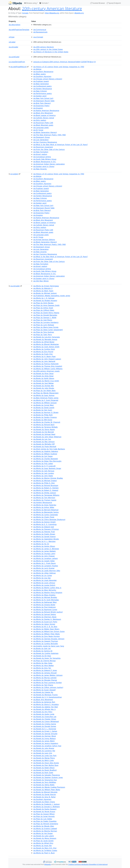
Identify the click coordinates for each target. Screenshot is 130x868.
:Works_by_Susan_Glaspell (44, 690)
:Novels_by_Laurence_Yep (44, 751)
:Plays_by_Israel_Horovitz (44, 816)
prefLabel (14, 57)
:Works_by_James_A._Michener (46, 549)
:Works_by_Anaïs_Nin (43, 846)
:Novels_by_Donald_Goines (45, 726)
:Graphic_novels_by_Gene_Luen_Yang (49, 646)
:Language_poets (41, 128)
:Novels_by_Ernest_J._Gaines (45, 731)
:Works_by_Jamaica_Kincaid (45, 673)
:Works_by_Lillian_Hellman (45, 573)
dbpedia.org (79, 13)
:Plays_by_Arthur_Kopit (43, 308)
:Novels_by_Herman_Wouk (45, 736)
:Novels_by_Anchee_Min (44, 386)
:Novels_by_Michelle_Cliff (44, 444)
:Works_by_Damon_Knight (44, 522)
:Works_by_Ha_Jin (41, 544)
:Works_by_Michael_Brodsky (45, 597)
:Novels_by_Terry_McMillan (45, 782)
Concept (25, 13)
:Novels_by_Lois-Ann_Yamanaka (47, 337)
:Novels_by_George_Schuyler (45, 734)
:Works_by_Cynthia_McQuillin (46, 644)
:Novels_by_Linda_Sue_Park (45, 756)
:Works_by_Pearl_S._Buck (44, 853)
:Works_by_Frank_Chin (43, 354)
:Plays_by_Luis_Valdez (43, 819)
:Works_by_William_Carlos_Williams (48, 369)
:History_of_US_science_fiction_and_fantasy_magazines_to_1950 (59, 67)
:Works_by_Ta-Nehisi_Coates (45, 850)
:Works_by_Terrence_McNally (45, 427)
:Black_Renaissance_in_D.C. (45, 162)
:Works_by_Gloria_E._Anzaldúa (46, 704)
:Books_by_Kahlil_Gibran (44, 378)
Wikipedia (48, 864)
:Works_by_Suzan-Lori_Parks (45, 622)
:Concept (38, 37)
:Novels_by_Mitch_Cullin (44, 760)
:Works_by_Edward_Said (44, 527)
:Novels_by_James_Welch (44, 741)
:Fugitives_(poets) (41, 81)
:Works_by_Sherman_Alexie (45, 617)
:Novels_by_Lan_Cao (42, 439)
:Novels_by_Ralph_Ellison (44, 768)
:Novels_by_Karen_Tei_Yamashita (47, 658)
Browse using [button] (30, 3)
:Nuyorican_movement (43, 147)
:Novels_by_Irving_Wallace (44, 739)
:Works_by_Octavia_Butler (44, 605)
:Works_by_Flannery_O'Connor (46, 529)
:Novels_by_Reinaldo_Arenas (45, 339)
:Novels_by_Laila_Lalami (44, 836)
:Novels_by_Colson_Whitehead (46, 721)
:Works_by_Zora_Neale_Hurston (47, 636)
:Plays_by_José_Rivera (43, 320)
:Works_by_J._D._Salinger (44, 298)
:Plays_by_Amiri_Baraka (43, 303)
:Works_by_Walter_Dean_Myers (46, 629)
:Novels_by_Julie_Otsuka (44, 388)
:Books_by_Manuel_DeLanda (45, 792)
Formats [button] (44, 3)
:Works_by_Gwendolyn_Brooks (46, 539)
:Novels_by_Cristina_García (45, 724)
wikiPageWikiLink (18, 67)
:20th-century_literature (44, 47)
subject (14, 174)
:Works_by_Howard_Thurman (46, 641)
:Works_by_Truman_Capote (45, 500)
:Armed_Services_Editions (44, 240)
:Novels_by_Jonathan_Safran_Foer (47, 746)
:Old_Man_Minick (41, 281)
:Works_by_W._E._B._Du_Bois (45, 627)
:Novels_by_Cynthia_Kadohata (46, 653)
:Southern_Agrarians (42, 76)
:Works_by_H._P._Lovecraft (44, 466)
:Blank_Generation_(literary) (45, 132)
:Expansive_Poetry (41, 106)
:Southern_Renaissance (43, 72)
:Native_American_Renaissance (46, 111)
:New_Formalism (41, 152)
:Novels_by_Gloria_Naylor (44, 429)
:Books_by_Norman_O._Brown (46, 412)
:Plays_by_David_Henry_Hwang (46, 313)
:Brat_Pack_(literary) (42, 103)
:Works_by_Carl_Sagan (43, 456)
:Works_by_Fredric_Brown (44, 534)
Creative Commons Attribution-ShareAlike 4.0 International (88, 864)
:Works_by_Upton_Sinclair (44, 624)
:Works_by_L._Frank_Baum (44, 563)
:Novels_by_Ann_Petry (43, 712)
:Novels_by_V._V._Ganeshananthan (48, 697)
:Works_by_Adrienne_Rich (44, 702)
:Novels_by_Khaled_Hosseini (45, 301)
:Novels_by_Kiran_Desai (43, 374)
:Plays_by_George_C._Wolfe (45, 318)
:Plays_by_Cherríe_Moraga (44, 661)
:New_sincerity (40, 252)
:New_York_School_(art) (43, 98)
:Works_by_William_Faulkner (45, 454)
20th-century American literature (52, 8)
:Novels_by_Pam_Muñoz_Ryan (46, 765)
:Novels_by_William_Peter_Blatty (47, 790)
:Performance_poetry (43, 93)
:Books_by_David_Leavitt (44, 408)
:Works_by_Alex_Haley (43, 663)
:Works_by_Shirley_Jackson (45, 493)
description (15, 25)
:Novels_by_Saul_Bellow (43, 383)
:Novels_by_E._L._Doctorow (45, 729)
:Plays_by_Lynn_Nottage (44, 325)
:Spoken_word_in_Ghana (44, 166)
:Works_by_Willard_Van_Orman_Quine (49, 631)
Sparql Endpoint (114, 3)
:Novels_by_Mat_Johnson (44, 442)
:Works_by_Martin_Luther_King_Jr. (47, 588)
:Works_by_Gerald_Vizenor (45, 537)
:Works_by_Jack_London (44, 473)
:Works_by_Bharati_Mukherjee (46, 344)
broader (13, 47)
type (12, 37)
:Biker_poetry (40, 74)
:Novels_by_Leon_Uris (43, 753)
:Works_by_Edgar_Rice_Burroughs (47, 461)
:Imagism (38, 108)
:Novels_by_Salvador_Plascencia (47, 775)
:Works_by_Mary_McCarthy (45, 590)
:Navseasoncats (40, 32)
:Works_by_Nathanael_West (45, 602)
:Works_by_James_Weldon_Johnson (48, 675)
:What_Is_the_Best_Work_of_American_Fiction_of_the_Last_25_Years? (60, 145)
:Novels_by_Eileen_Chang (44, 802)
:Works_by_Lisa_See (42, 578)
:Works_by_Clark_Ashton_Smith (46, 347)
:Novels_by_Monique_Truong (45, 695)
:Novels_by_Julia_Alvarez (44, 748)
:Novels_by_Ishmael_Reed (44, 434)
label (12, 42)
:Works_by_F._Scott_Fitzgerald (46, 400)
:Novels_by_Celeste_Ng (43, 692)
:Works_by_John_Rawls (43, 476)
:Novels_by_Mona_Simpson (45, 838)
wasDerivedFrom (17, 62)
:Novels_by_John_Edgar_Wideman (47, 437)
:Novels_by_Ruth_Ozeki (43, 773)
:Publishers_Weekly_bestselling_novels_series (52, 296)
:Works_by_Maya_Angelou (44, 595)
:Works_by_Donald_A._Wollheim (47, 807)
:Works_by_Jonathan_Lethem (45, 558)
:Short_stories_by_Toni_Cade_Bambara (49, 449)
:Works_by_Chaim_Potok (44, 517)
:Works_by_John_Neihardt (44, 361)
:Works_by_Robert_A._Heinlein (46, 488)
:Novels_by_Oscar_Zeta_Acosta (46, 763)
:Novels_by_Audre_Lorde (44, 714)
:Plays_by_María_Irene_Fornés (46, 327)
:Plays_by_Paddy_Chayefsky (45, 821)
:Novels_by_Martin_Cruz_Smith (46, 381)
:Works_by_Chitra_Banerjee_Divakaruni (49, 520)
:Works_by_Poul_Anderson (44, 607)
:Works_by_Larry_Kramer (44, 568)
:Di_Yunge (38, 130)
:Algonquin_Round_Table (44, 101)
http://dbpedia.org (52, 13)
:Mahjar (37, 69)
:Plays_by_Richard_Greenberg (46, 824)
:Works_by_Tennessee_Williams (46, 495)
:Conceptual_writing (42, 157)
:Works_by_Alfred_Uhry (43, 843)
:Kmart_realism (40, 154)
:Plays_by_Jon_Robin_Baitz (44, 391)
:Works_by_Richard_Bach (44, 425)
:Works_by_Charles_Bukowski (46, 459)
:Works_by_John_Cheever (44, 556)
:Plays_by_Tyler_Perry (43, 335)
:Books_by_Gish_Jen (42, 648)
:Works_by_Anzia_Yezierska (45, 505)
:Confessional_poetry (42, 86)
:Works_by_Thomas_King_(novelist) (48, 366)
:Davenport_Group (41, 137)
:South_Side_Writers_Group (45, 159)
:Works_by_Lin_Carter (43, 575)
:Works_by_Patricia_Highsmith (46, 364)
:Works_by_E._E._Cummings (45, 524)
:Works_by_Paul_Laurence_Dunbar (48, 683)
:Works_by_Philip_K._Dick (44, 483)
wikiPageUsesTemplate (19, 30)
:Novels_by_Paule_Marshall (45, 447)
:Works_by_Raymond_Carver (45, 610)
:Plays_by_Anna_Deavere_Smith (46, 305)
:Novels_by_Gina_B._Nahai (44, 797)
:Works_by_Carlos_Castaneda (46, 515)
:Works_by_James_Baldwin (45, 551)
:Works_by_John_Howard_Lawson (47, 359)
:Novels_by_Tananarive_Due (45, 780)
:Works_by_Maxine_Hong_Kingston (48, 593)
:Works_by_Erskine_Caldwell (45, 829)
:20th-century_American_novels (46, 371)
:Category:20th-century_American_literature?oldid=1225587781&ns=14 (64, 62)
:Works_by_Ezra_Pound (43, 352)
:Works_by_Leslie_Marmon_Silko (47, 571)
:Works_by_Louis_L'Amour (44, 583)
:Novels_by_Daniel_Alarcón (45, 794)
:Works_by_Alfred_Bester (44, 342)
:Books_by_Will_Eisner (43, 420)
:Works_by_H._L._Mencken (44, 541)
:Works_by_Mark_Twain (43, 291)
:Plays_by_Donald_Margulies (45, 315)
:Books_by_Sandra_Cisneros (45, 417)
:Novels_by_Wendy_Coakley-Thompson (49, 787)
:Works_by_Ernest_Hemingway (46, 286)
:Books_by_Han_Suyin (43, 410)
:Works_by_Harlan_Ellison (44, 546)
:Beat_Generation (41, 84)
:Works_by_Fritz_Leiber (43, 464)
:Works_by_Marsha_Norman (45, 831)
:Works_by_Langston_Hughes (46, 566)
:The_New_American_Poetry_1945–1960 (50, 135)
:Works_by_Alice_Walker (44, 666)
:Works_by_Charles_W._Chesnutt (47, 422)
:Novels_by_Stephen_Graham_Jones (48, 777)
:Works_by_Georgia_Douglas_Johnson (49, 639)
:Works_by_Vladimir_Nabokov (46, 451)
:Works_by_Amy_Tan (42, 668)
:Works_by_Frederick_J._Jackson (46, 804)
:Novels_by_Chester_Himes (45, 719)
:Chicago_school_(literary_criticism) (48, 79)
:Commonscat (40, 30)
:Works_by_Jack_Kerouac (44, 471)
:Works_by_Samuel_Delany (45, 614)
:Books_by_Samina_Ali (43, 651)
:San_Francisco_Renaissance (45, 142)
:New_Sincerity (40, 169)
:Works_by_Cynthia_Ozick (44, 349)
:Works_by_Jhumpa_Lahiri (44, 554)
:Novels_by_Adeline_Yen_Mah (46, 707)
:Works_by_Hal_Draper (43, 833)
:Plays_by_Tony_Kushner (44, 332)
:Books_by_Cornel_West (43, 405)
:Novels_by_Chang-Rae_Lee (45, 717)
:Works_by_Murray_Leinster (45, 678)
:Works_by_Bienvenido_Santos (46, 512)
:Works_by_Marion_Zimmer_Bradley (48, 478)
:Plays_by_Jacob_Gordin (43, 841)
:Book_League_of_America (44, 115)
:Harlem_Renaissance (43, 89)
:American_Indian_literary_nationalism (49, 164)
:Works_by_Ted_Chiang (43, 685)
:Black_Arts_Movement (43, 113)
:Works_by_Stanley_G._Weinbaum (47, 619)
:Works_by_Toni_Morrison (44, 498)
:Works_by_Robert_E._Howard (46, 490)
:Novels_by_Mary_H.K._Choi (45, 848)
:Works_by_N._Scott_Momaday (46, 600)
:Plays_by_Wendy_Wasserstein (46, 393)
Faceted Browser (98, 3)
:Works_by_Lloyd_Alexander (45, 580)
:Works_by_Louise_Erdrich (44, 585)
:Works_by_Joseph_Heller (44, 561)
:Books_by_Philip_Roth (43, 415)
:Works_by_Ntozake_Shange (45, 680)
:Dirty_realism (40, 120)
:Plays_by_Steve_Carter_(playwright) (48, 330)
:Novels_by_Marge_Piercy (44, 758)
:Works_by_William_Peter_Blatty (47, 634)
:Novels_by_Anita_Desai (43, 376)
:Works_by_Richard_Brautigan (46, 485)
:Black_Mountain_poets (43, 125)
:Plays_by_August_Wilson (44, 814)
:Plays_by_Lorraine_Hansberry (46, 322)
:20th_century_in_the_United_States (48, 49)
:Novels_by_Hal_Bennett (44, 432)
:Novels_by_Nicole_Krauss (44, 812)
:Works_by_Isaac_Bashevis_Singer (47, 468)
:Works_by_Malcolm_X (43, 288)
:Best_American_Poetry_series (46, 398)
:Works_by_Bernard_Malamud (46, 510)
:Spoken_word (40, 96)
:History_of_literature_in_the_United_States (51, 52)
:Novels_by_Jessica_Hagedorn (46, 743)
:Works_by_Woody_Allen (44, 826)
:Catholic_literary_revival (44, 118)
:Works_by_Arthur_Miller (44, 507)
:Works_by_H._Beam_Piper (44, 356)
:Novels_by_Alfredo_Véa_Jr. (45, 709)
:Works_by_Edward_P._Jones (45, 670)
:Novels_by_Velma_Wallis (44, 785)
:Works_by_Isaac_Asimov (44, 395)
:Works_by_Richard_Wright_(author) (48, 612)
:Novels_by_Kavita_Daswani (45, 809)
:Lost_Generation (41, 140)
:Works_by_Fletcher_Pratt (44, 532)
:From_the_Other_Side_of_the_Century (49, 149)
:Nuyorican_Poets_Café (43, 123)
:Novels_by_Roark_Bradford (45, 770)
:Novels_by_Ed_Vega (42, 656)
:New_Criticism (40, 91)
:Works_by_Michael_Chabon (45, 481)
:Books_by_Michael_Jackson (45, 293)
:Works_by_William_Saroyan (45, 403)
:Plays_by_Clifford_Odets (44, 310)
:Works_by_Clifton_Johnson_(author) (48, 687)
